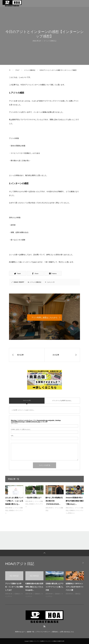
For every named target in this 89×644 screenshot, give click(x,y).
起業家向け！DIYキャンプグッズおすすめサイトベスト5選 (75, 587)
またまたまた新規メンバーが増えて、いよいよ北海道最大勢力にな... (14, 501)
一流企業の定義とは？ (33, 498)
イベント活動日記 (50, 41)
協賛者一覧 (30, 632)
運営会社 (55, 632)
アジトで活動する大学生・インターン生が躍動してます (14, 587)
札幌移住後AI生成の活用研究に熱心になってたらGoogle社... (34, 587)
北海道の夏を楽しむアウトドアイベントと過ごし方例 (54, 587)
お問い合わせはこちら (67, 632)
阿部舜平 (21, 282)
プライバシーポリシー (43, 632)
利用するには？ (20, 632)
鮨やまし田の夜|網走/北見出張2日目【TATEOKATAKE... (54, 501)
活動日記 (78, 594)
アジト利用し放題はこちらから (44, 318)
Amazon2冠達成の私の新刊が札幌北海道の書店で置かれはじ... (75, 501)
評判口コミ (71, 513)
